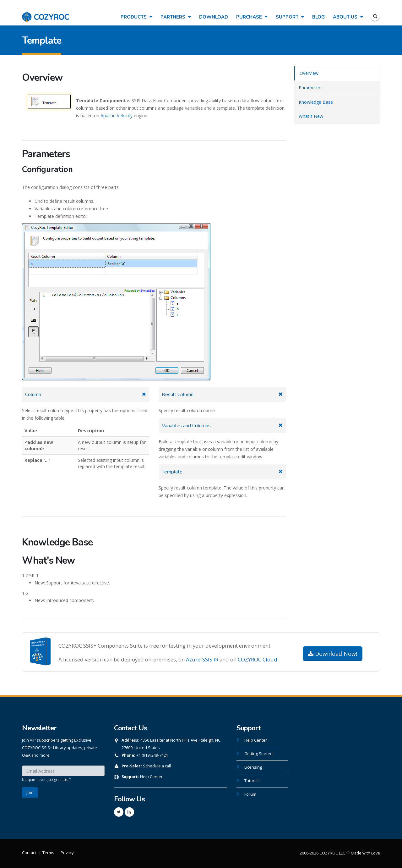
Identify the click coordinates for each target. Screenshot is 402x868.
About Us (348, 17)
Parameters (311, 88)
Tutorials (253, 781)
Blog (318, 17)
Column (33, 395)
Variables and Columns (186, 426)
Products (136, 17)
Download (214, 17)
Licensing (253, 767)
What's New (311, 116)
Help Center (151, 777)
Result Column (178, 395)
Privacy (67, 853)
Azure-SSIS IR (202, 659)
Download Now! (333, 654)
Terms (48, 853)
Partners (176, 17)
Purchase (252, 17)
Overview (309, 73)
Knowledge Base (316, 102)
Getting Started (258, 754)
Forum (250, 794)
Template (172, 472)
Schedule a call (157, 766)
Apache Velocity (117, 116)
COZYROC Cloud (258, 659)
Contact (29, 853)
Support (290, 17)
